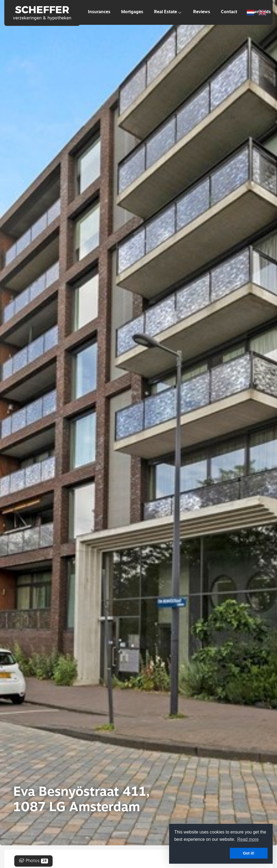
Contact (229, 12)
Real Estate (168, 12)
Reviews (202, 12)
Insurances (99, 12)
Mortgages (132, 12)
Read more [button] (248, 839)
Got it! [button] (249, 853)
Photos (33, 861)
